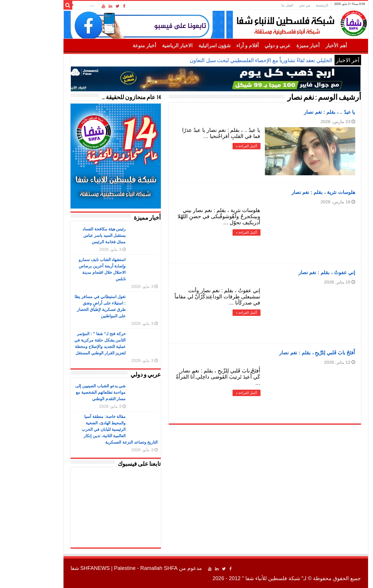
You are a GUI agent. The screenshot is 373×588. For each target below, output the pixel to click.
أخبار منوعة (115, 46)
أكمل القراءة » (217, 146)
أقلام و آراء (218, 46)
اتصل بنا (258, 5)
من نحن (275, 5)
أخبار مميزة (279, 46)
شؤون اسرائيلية (185, 46)
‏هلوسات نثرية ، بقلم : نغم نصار (294, 192)
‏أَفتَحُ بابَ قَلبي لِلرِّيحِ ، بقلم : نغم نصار (288, 353)
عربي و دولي (249, 46)
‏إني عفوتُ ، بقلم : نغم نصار (298, 273)
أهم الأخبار (307, 46)
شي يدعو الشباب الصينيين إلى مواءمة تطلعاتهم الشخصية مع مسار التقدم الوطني (71, 392)
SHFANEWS (66, 568)
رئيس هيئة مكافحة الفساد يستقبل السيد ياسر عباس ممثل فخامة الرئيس (75, 235)
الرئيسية (293, 5)
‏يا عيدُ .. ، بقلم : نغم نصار (300, 112)
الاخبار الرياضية (148, 46)
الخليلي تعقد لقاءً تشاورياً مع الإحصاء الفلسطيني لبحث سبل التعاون (232, 60)
